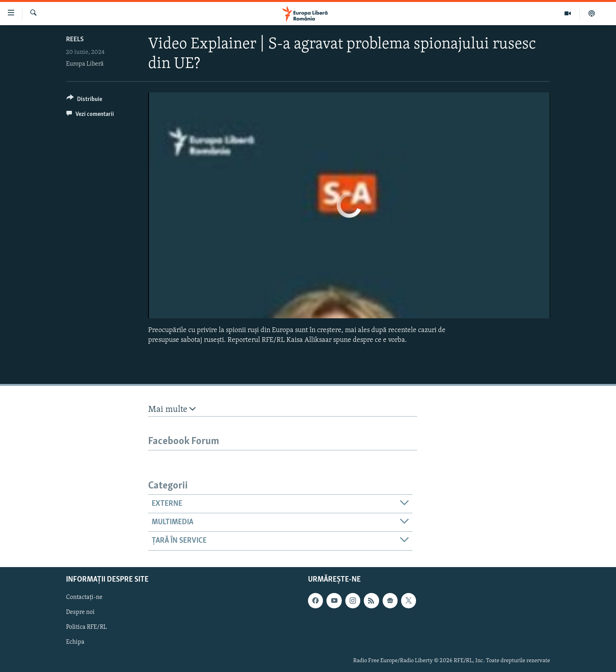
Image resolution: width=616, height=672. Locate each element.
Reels (75, 39)
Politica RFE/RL (86, 627)
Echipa (75, 642)
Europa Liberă (85, 64)
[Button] (84, 100)
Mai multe (172, 409)
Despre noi (80, 612)
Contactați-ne (84, 597)
